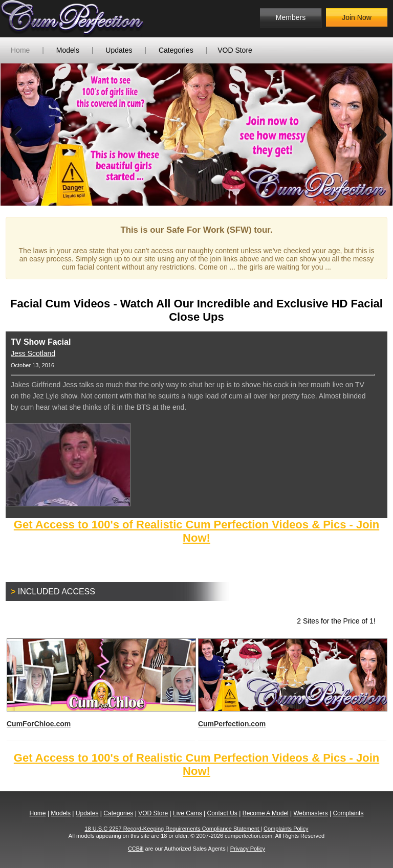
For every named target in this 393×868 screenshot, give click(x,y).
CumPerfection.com (292, 683)
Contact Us (222, 813)
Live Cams (188, 813)
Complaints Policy (286, 829)
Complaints (348, 813)
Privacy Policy (248, 849)
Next (377, 135)
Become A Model (266, 813)
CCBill (136, 849)
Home (20, 50)
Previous (16, 135)
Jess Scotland (33, 353)
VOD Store (235, 50)
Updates (119, 50)
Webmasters (310, 813)
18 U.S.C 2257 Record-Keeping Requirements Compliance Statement (173, 829)
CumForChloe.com (101, 683)
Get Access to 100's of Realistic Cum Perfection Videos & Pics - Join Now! (196, 531)
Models (68, 50)
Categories (176, 50)
